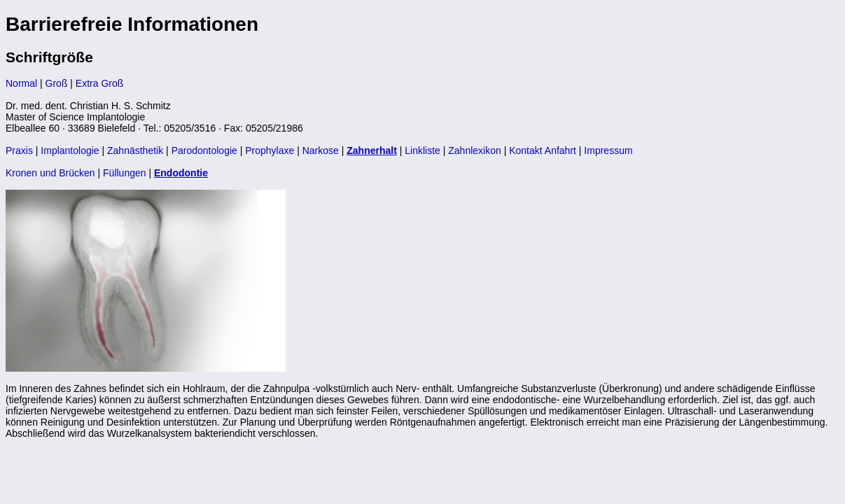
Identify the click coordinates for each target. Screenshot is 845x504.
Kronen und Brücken (50, 173)
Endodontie (181, 173)
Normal (21, 83)
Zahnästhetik (135, 150)
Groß (57, 83)
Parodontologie (204, 150)
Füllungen (125, 173)
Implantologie (70, 150)
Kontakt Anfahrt (543, 150)
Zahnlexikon (475, 150)
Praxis (19, 150)
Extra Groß (99, 83)
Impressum (608, 150)
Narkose (321, 150)
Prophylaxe (270, 150)
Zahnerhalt (372, 150)
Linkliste (422, 150)
